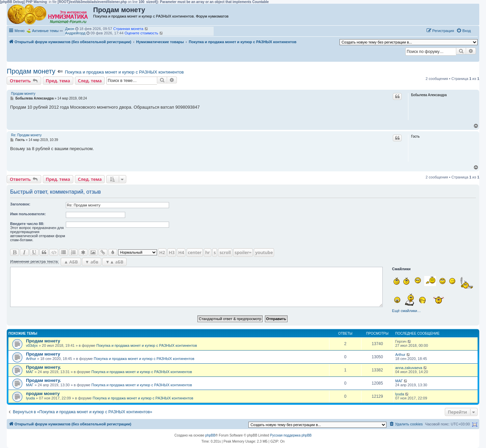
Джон (70, 29)
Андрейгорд (75, 33)
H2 (162, 252)
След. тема (90, 81)
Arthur (31, 359)
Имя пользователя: (28, 214)
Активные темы (45, 31)
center (195, 252)
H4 (181, 252)
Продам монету (31, 71)
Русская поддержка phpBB (291, 435)
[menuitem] (464, 31)
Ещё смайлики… (407, 311)
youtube (264, 252)
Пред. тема (58, 81)
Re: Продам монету (26, 135)
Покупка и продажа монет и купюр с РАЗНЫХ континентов (124, 72)
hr (208, 252)
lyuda (30, 398)
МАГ (30, 372)
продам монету (43, 394)
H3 (172, 252)
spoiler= (243, 252)
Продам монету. (44, 367)
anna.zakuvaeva (409, 368)
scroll (225, 252)
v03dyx (32, 345)
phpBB (210, 435)
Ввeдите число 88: (27, 224)
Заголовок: (20, 204)
